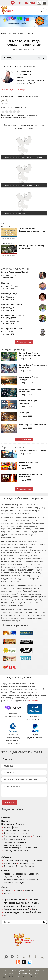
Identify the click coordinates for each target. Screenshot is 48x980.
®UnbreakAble (28, 977)
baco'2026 (8, 977)
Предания (8, 890)
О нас (35, 909)
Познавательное (27, 863)
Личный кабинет (32, 912)
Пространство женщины (15, 842)
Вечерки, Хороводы (25, 866)
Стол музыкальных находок (17, 836)
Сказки (19, 890)
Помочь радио (12, 912)
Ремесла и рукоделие (14, 880)
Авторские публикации (16, 903)
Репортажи (38, 836)
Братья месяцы (11, 833)
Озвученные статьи (13, 845)
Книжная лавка (32, 848)
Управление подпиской (16, 909)
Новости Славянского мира (16, 830)
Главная (6, 818)
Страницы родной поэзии (16, 851)
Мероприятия (11, 906)
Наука (18, 877)
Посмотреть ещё (24, 342)
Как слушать (28, 906)
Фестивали (38, 860)
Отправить (9, 803)
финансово (33, 701)
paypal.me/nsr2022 (35, 738)
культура (21, 90)
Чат (39, 12)
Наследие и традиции (14, 883)
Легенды (29, 890)
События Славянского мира (17, 860)
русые (13, 90)
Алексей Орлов (24, 75)
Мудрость (8, 877)
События (6, 857)
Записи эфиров (11, 827)
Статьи (5, 871)
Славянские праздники (14, 839)
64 (30, 3)
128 (27, 3)
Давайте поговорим (13, 848)
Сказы (5, 887)
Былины (8, 893)
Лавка (35, 903)
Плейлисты (34, 900)
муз (34, 3)
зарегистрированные (29, 115)
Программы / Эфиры (12, 824)
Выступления (10, 863)
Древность (34, 874)
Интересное (32, 880)
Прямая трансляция (14, 900)
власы (5, 90)
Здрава (7, 874)
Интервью (18, 49)
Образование (19, 874)
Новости (6, 821)
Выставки (8, 866)
